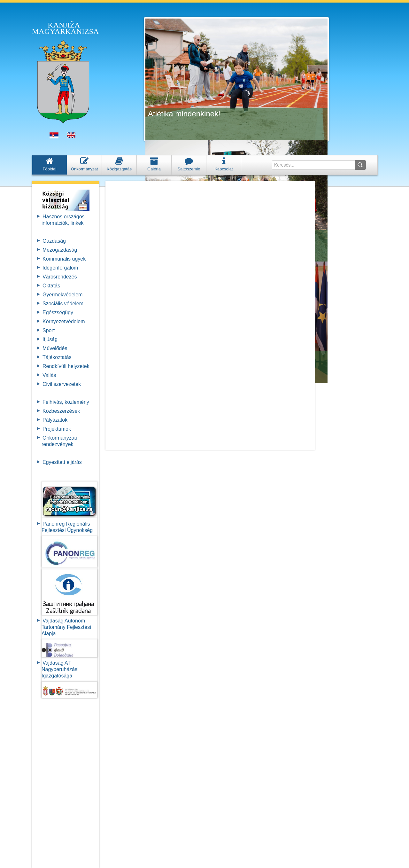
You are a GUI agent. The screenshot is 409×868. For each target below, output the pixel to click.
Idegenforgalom (60, 268)
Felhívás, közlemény (66, 402)
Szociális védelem (63, 304)
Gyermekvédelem (62, 295)
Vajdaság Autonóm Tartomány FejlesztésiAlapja (66, 627)
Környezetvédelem (64, 321)
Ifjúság (50, 339)
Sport (49, 330)
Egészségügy (58, 313)
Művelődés (55, 348)
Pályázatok (55, 420)
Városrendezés (60, 277)
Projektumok (57, 429)
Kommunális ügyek (64, 259)
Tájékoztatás (57, 357)
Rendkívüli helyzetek (66, 366)
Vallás (49, 375)
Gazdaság (54, 241)
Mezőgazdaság (60, 250)
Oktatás (51, 286)
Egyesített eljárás (62, 462)
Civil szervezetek (62, 384)
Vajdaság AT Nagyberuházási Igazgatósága (60, 669)
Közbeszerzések (61, 411)
